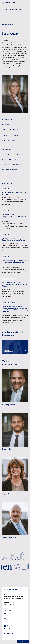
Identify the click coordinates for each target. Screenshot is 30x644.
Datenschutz (9, 633)
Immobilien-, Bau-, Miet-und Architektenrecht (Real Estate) (11, 130)
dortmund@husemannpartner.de (14, 620)
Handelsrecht (6, 124)
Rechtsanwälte (13, 9)
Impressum (8, 635)
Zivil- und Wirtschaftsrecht (10, 140)
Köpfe (7, 9)
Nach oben (8, 637)
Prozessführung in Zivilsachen (11, 136)
